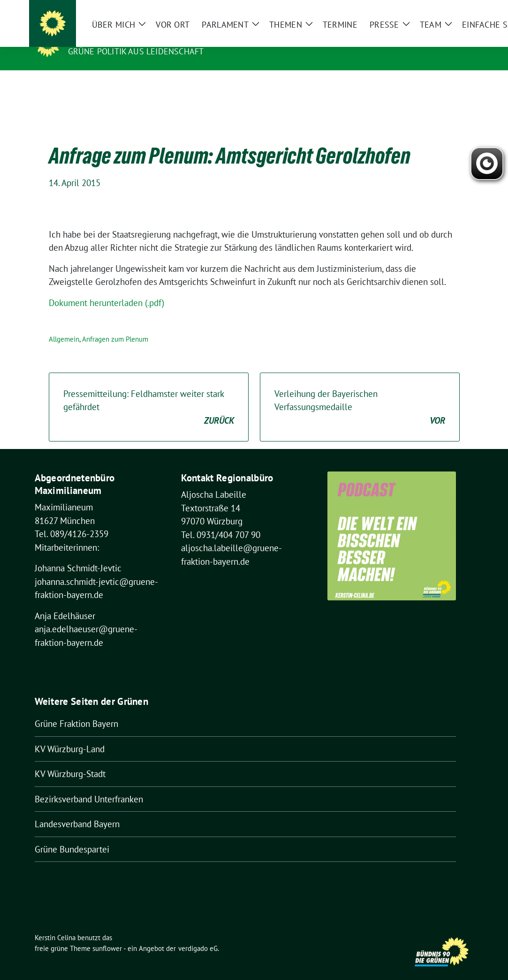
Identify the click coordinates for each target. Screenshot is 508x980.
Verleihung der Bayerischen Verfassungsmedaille (360, 393)
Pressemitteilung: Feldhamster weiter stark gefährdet (149, 393)
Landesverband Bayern (77, 809)
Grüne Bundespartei (72, 835)
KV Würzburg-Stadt (70, 759)
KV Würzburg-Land (70, 734)
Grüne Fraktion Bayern (76, 709)
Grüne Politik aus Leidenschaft (136, 51)
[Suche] (444, 9)
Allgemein (64, 325)
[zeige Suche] (457, 9)
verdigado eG (198, 934)
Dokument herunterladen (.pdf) (106, 288)
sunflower (107, 934)
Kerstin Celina (105, 38)
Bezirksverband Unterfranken (89, 785)
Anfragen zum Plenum (115, 325)
